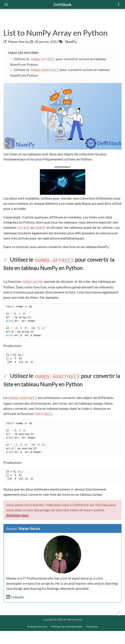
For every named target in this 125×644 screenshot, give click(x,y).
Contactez (92, 639)
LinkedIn (15, 610)
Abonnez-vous (17, 528)
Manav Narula (19, 41)
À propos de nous (37, 639)
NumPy (71, 41)
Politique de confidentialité (67, 639)
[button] (62, 188)
